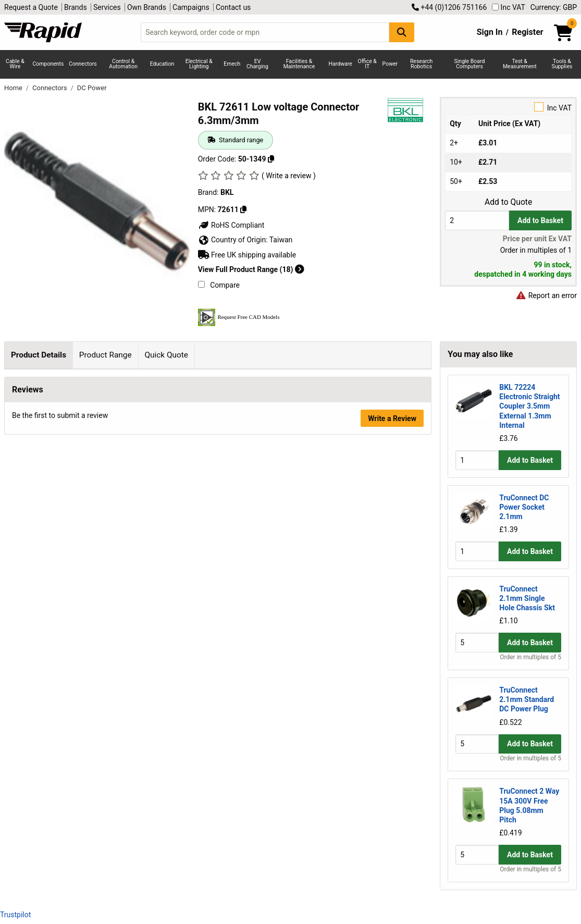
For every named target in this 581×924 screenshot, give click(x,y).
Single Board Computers (470, 64)
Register (527, 32)
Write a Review (392, 564)
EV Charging (257, 64)
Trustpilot (15, 915)
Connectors (83, 64)
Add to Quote (508, 202)
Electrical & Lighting (199, 64)
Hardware (341, 64)
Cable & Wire (15, 64)
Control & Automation (123, 64)
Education (162, 64)
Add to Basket (540, 220)
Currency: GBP (554, 7)
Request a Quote (31, 7)
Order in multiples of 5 (530, 657)
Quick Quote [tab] (166, 355)
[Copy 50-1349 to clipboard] (271, 159)
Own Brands (147, 7)
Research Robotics (421, 64)
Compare (219, 285)
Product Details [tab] (39, 355)
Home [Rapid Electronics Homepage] (14, 88)
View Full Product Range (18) (251, 269)
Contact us (233, 7)
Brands (76, 7)
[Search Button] (402, 32)
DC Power (92, 88)
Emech (232, 64)
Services (107, 7)
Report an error (546, 295)
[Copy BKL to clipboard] (243, 210)
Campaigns (191, 7)
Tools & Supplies (562, 64)
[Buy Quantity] (477, 220)
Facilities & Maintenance (299, 64)
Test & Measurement (520, 64)
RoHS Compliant (231, 225)
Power (390, 64)
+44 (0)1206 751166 (449, 7)
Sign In (490, 32)
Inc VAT (509, 7)
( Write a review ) (289, 176)
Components (48, 64)
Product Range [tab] (106, 355)
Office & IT (367, 64)
